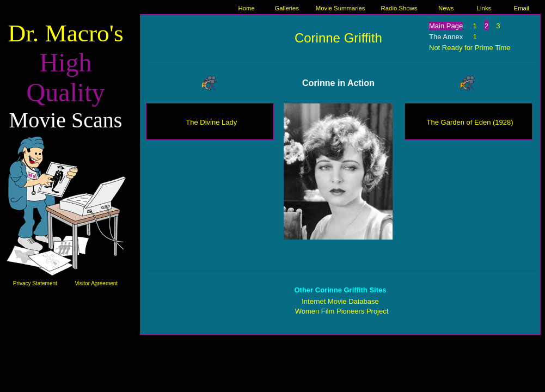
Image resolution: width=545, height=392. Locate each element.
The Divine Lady (211, 122)
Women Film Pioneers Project (342, 311)
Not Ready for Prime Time (470, 48)
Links (484, 8)
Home (247, 8)
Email (522, 8)
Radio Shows (399, 8)
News (446, 8)
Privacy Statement (35, 283)
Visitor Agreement (96, 283)
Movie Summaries (341, 8)
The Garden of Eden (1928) (470, 122)
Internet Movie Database (340, 301)
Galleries (287, 8)
